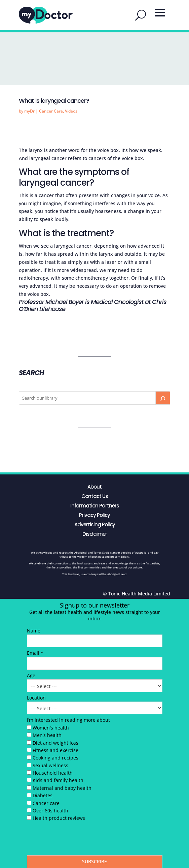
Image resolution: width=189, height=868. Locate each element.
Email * (35, 653)
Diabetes (43, 795)
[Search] (163, 398)
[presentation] (78, 840)
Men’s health (47, 735)
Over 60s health (50, 811)
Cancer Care (51, 111)
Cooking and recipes (55, 758)
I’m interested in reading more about (68, 720)
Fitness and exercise (55, 750)
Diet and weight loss (55, 743)
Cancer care (46, 803)
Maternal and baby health (62, 788)
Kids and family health (58, 780)
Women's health (51, 728)
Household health (53, 773)
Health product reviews (59, 818)
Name (34, 631)
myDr (29, 111)
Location (36, 698)
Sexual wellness (50, 765)
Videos (71, 111)
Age (31, 675)
